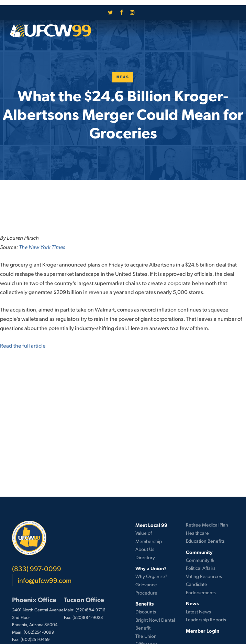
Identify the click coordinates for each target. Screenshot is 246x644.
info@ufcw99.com (44, 580)
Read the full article (23, 345)
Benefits (144, 603)
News (123, 77)
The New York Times (42, 247)
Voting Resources (204, 576)
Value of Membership (149, 537)
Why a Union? (151, 568)
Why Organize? (151, 576)
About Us (145, 549)
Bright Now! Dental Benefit (155, 624)
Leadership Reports (206, 619)
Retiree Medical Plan (207, 525)
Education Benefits (205, 541)
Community (199, 552)
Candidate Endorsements (201, 588)
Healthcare (197, 533)
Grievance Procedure (146, 589)
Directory (145, 557)
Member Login (203, 631)
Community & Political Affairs (201, 564)
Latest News (198, 612)
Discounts (146, 612)
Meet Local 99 (151, 525)
